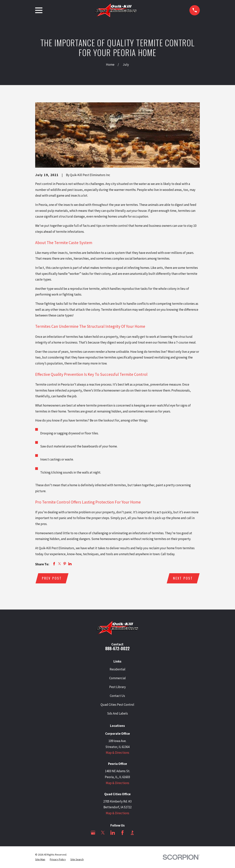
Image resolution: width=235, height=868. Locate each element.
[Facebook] (122, 833)
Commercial (117, 678)
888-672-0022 (117, 648)
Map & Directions (117, 753)
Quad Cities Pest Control (117, 705)
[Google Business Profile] (93, 833)
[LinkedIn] (113, 833)
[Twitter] (103, 833)
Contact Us (117, 696)
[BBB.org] (132, 833)
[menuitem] (40, 860)
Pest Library (117, 687)
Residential (117, 669)
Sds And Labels (117, 713)
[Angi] (142, 833)
